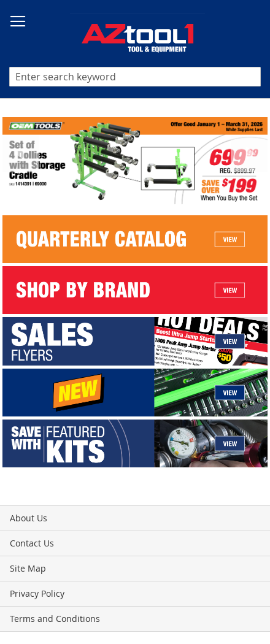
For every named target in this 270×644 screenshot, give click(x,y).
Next (249, 154)
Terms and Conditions (55, 619)
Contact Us (32, 543)
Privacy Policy (37, 593)
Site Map (28, 568)
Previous (21, 154)
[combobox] (135, 77)
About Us (29, 518)
